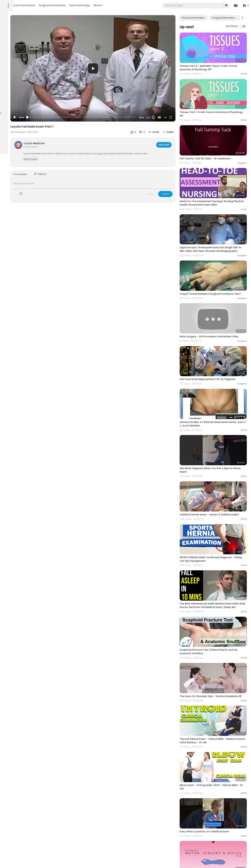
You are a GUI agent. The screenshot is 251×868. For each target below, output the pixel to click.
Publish (177, 197)
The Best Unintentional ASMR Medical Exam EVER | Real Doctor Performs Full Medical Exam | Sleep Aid (218, 554)
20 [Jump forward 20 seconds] (165, 117)
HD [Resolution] (177, 117)
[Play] (54, 117)
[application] (118, 68)
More (142, 5)
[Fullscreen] (183, 117)
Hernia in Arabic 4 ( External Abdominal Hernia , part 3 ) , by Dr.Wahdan (216, 388)
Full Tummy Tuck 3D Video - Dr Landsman (217, 143)
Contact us (10, 106)
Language (23, 106)
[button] (245, 6)
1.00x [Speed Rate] (160, 117)
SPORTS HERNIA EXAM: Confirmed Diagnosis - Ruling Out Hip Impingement (219, 511)
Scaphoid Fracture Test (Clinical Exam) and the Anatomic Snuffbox (218, 594)
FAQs (7, 98)
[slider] (107, 117)
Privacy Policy (12, 103)
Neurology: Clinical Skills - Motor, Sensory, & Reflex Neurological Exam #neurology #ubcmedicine (218, 798)
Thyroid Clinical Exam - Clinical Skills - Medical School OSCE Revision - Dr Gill (215, 676)
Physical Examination (66, 5)
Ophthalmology (124, 5)
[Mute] (171, 117)
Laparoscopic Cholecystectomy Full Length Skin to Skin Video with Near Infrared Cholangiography (218, 225)
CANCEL (162, 197)
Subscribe (175, 145)
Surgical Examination (97, 5)
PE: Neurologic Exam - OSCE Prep (211, 836)
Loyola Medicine (73, 143)
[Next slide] (242, 18)
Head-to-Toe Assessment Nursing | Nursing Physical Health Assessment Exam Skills (218, 182)
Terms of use (18, 98)
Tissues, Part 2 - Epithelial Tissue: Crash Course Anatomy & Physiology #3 (216, 62)
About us (25, 103)
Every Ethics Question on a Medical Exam (216, 757)
